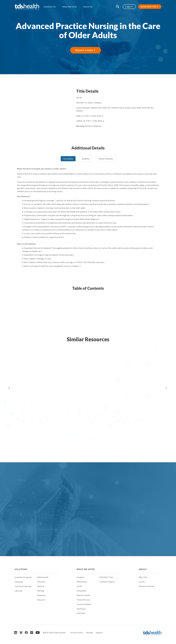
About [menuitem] (143, 569)
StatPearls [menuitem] (81, 609)
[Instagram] (32, 633)
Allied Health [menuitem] (43, 577)
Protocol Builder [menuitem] (84, 604)
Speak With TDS (148, 7)
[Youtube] (38, 633)
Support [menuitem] (99, 633)
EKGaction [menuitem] (81, 591)
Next (166, 388)
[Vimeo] (21, 633)
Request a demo (84, 50)
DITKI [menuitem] (80, 586)
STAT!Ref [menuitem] (81, 613)
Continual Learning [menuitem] (23, 586)
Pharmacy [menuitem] (41, 595)
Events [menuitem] (142, 582)
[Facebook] (26, 633)
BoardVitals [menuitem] (82, 582)
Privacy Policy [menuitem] (77, 633)
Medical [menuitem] (41, 586)
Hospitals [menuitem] (19, 582)
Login (128, 7)
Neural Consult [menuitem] (83, 595)
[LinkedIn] (16, 633)
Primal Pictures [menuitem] (83, 600)
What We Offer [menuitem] (70, 7)
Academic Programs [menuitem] (23, 577)
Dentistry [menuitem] (41, 582)
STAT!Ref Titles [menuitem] (106, 577)
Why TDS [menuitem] (143, 577)
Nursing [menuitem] (41, 591)
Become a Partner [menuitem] (147, 586)
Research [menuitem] (41, 600)
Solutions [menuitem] (21, 569)
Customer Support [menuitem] (107, 582)
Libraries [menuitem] (19, 591)
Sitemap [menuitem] (89, 633)
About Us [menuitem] (88, 7)
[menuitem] (48, 569)
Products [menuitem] (81, 577)
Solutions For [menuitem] (50, 7)
